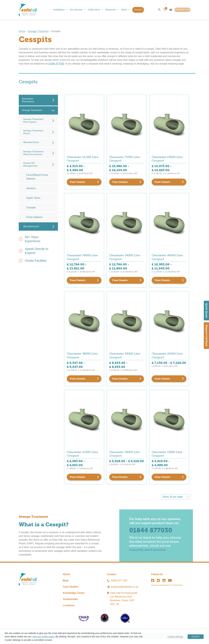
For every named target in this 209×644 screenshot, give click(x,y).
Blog (66, 586)
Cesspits (31, 208)
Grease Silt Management (30, 165)
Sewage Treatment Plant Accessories (33, 153)
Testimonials (70, 604)
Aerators (31, 189)
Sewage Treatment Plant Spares (33, 121)
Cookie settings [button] (175, 637)
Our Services (78, 10)
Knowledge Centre (74, 598)
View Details (77, 183)
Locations (69, 610)
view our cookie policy (43, 637)
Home (22, 32)
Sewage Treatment (38, 32)
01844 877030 (56, 64)
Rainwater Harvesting (28, 100)
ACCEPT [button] (196, 637)
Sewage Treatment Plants (33, 132)
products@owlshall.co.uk (124, 592)
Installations (60, 10)
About (126, 10)
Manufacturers (31, 143)
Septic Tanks (33, 198)
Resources (112, 10)
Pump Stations (34, 218)
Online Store (95, 10)
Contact (138, 10)
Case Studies (71, 592)
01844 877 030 (119, 586)
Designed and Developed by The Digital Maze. (167, 590)
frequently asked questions (150, 555)
